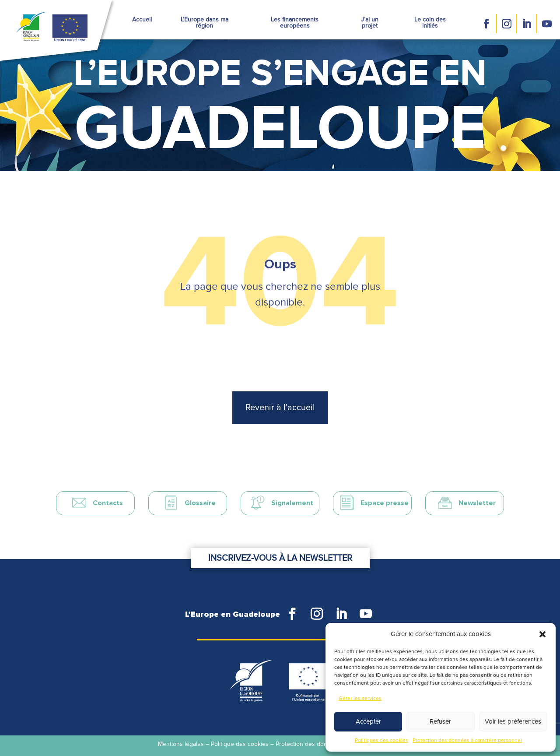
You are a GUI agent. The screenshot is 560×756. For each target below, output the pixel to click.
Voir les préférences (513, 722)
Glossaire (200, 503)
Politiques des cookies (381, 741)
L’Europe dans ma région (205, 23)
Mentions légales (181, 744)
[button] (542, 634)
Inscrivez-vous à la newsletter (280, 558)
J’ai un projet (370, 23)
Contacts (108, 503)
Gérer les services (360, 699)
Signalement (292, 503)
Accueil (142, 20)
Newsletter (477, 503)
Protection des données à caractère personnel (467, 741)
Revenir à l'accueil (280, 408)
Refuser (440, 722)
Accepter (368, 722)
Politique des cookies (240, 744)
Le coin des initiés (430, 23)
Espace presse (385, 503)
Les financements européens (295, 23)
